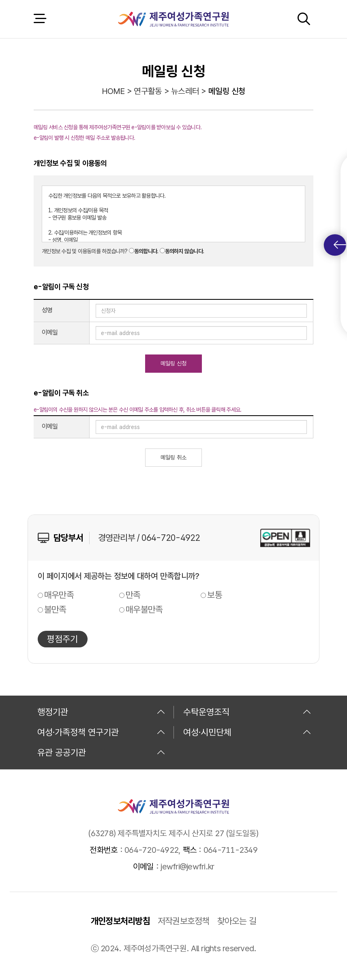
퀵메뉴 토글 (340, 245)
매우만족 (59, 595)
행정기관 (101, 712)
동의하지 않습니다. (185, 251)
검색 (304, 19)
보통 (215, 595)
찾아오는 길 (237, 921)
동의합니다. (146, 251)
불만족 (55, 609)
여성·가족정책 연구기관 (101, 732)
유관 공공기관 (101, 752)
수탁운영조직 (247, 712)
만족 (133, 595)
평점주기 (62, 639)
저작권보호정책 (184, 921)
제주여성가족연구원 (173, 19)
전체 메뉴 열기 (40, 19)
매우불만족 (144, 609)
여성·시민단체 (247, 732)
